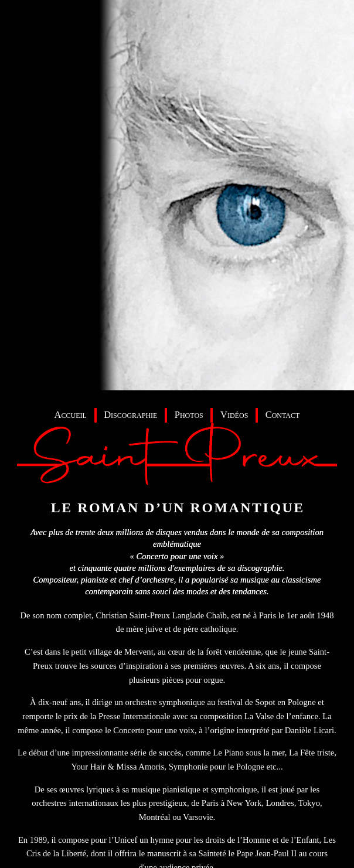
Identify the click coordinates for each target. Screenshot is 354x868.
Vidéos (234, 415)
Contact (283, 415)
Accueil (71, 415)
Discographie (130, 415)
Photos (189, 415)
